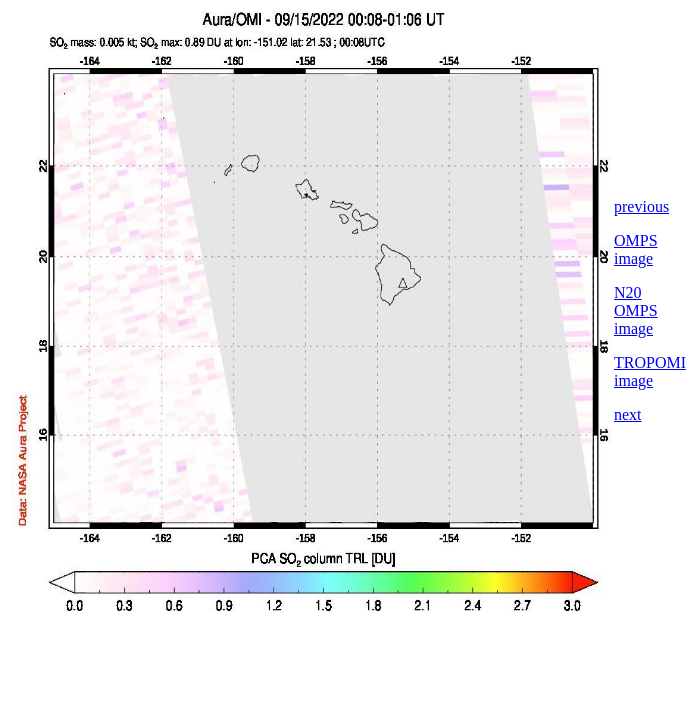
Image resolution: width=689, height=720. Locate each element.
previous (641, 206)
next (628, 414)
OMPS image (636, 249)
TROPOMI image (650, 371)
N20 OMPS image (636, 310)
